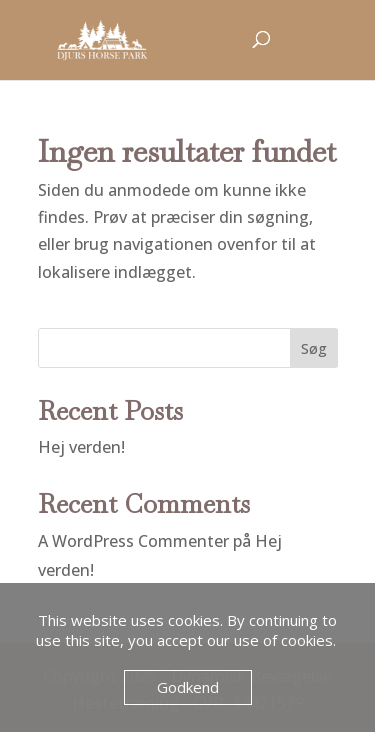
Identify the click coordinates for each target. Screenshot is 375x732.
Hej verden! (81, 447)
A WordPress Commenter (133, 541)
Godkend (188, 687)
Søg (314, 348)
